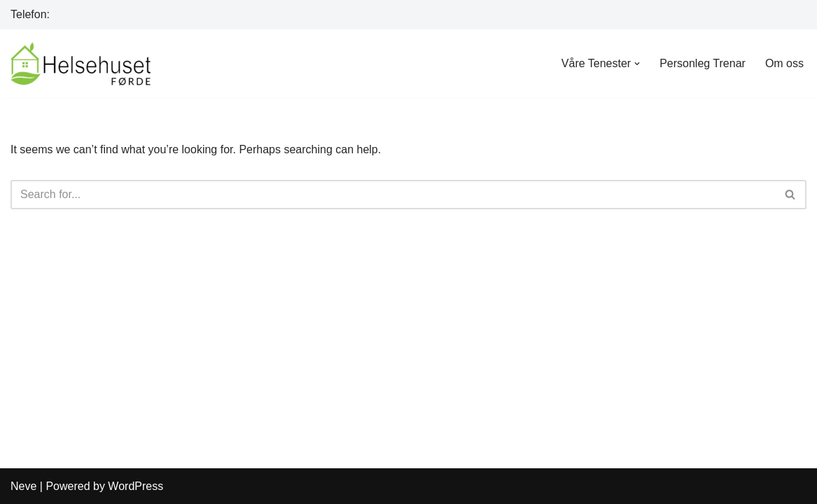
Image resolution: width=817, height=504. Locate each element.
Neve (23, 486)
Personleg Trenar (703, 63)
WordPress (135, 486)
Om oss (784, 63)
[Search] (393, 195)
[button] (637, 64)
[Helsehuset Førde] (81, 64)
